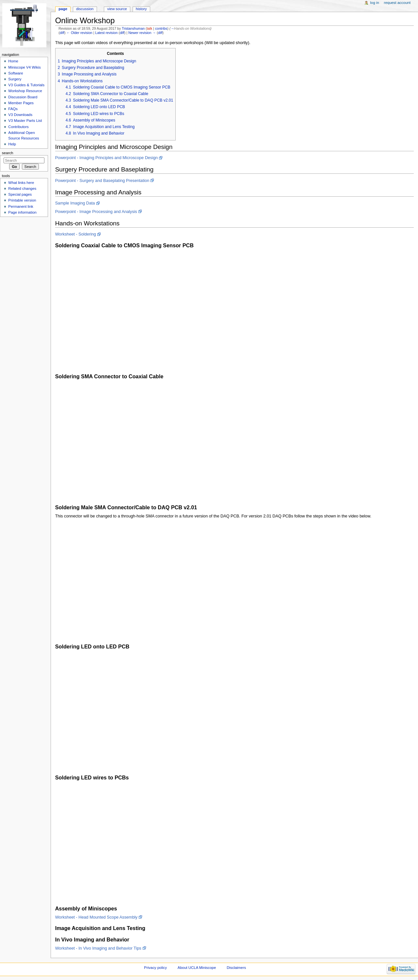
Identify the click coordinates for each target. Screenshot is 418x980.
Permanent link (21, 206)
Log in (375, 3)
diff (62, 33)
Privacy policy (155, 968)
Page (63, 9)
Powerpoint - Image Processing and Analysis (96, 212)
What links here (21, 183)
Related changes (22, 188)
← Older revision (79, 33)
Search (8, 153)
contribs (161, 28)
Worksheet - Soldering (76, 234)
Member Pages (21, 103)
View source (117, 9)
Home (13, 61)
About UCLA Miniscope (197, 968)
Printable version (22, 200)
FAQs (13, 109)
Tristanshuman (133, 28)
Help (12, 144)
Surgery (15, 79)
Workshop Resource (25, 91)
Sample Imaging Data (75, 203)
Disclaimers (236, 968)
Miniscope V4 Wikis (24, 67)
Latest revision (106, 33)
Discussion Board (23, 97)
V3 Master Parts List (25, 121)
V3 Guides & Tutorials (26, 85)
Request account (397, 3)
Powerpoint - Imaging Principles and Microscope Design (107, 158)
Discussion (85, 9)
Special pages (20, 194)
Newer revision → (142, 33)
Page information (22, 212)
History (141, 9)
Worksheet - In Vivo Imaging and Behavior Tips (98, 948)
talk (150, 28)
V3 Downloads (20, 115)
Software (16, 73)
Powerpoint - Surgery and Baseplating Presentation (102, 181)
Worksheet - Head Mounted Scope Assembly (96, 917)
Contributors (18, 127)
